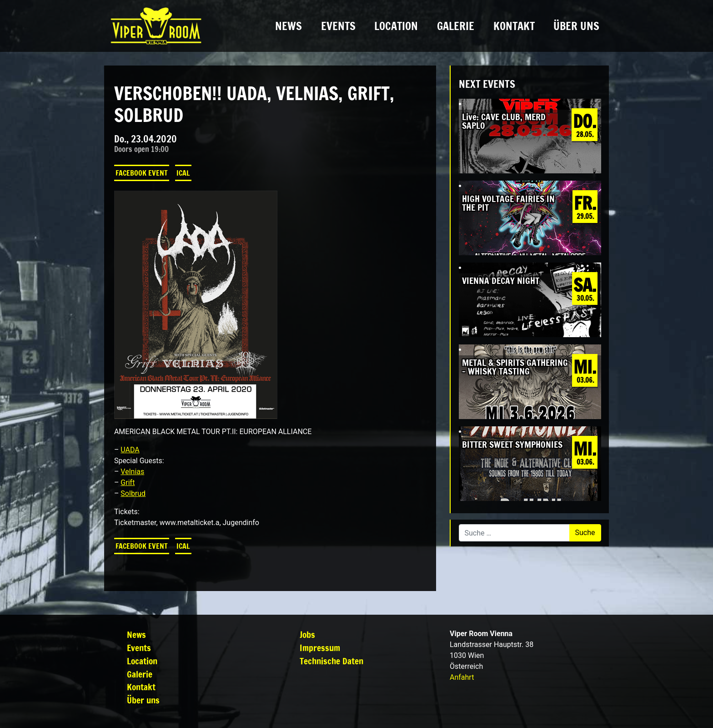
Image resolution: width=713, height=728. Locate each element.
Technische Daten (331, 661)
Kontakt (514, 26)
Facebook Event (142, 173)
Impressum (320, 648)
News (289, 26)
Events (338, 26)
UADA (130, 450)
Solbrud (133, 493)
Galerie (456, 26)
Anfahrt (462, 677)
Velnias (132, 472)
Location (396, 26)
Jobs (307, 634)
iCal (183, 173)
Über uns (576, 26)
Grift (128, 483)
